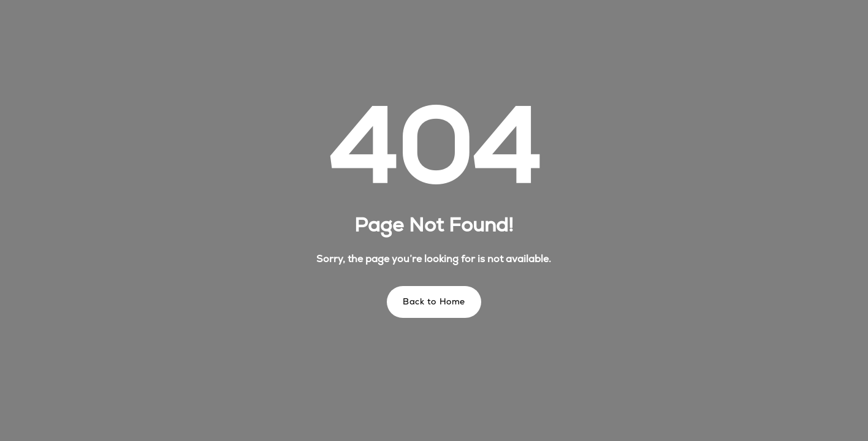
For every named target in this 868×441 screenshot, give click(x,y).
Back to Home (434, 301)
